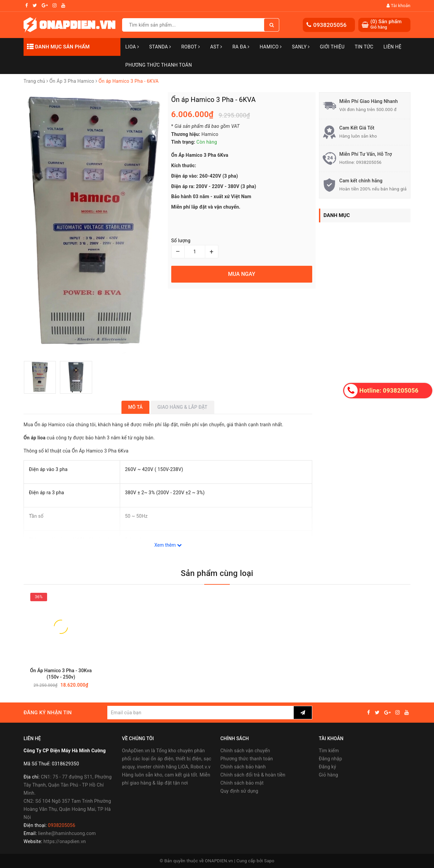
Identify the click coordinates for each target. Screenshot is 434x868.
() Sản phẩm (386, 24)
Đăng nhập (331, 759)
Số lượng (181, 241)
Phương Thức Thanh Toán (159, 65)
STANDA (160, 47)
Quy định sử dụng (239, 791)
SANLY (301, 47)
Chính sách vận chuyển (245, 751)
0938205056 (330, 25)
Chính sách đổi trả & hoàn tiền (253, 775)
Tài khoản (399, 6)
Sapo (269, 861)
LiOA (132, 47)
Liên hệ (393, 47)
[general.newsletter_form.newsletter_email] (200, 713)
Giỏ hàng (329, 775)
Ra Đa (241, 47)
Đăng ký (328, 767)
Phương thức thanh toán (247, 759)
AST (216, 47)
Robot (191, 47)
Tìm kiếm (329, 751)
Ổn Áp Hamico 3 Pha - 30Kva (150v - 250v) (61, 674)
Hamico (271, 47)
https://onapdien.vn (65, 841)
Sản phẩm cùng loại (217, 573)
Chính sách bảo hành (243, 767)
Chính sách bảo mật (242, 783)
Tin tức (364, 47)
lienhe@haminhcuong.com (67, 833)
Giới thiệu (332, 47)
